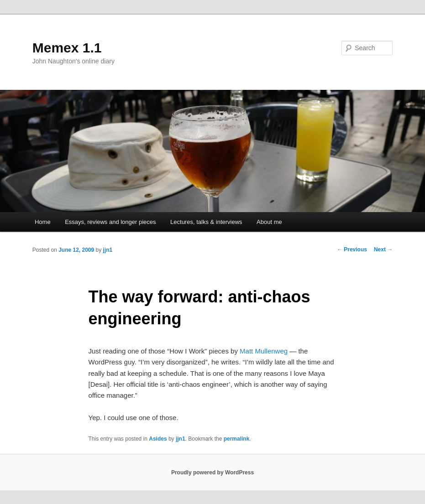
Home (43, 222)
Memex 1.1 (67, 48)
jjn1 (108, 250)
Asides (158, 439)
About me (269, 222)
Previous (352, 249)
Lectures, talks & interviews (206, 222)
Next (383, 249)
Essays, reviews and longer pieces (110, 222)
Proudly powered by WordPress (212, 473)
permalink (237, 439)
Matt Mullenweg (264, 351)
